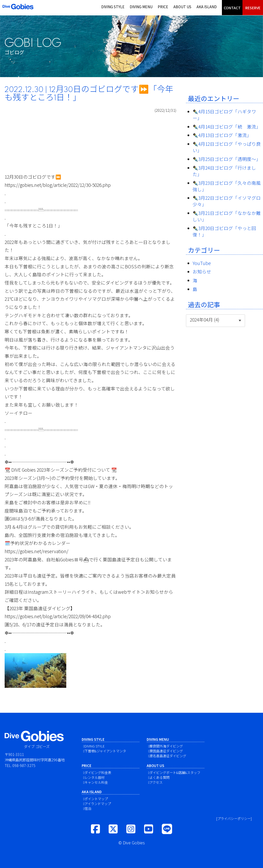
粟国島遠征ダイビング (166, 751)
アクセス (156, 782)
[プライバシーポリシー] (234, 819)
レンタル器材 (95, 777)
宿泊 (88, 808)
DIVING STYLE (113, 7)
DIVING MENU (141, 7)
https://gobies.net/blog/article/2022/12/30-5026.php (58, 185)
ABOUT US (182, 7)
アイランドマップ (98, 804)
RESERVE (253, 8)
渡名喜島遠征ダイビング (168, 756)
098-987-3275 (24, 765)
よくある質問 (159, 777)
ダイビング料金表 (98, 773)
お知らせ (202, 272)
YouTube (202, 263)
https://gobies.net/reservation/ (36, 551)
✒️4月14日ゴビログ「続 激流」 (227, 127)
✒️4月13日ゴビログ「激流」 (222, 135)
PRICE (163, 7)
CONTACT (232, 8)
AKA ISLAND (207, 7)
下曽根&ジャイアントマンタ (105, 751)
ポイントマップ (96, 799)
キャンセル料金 (96, 782)
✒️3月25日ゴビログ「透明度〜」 (227, 159)
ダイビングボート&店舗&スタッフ (175, 773)
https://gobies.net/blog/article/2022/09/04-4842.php (58, 616)
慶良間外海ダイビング (166, 746)
